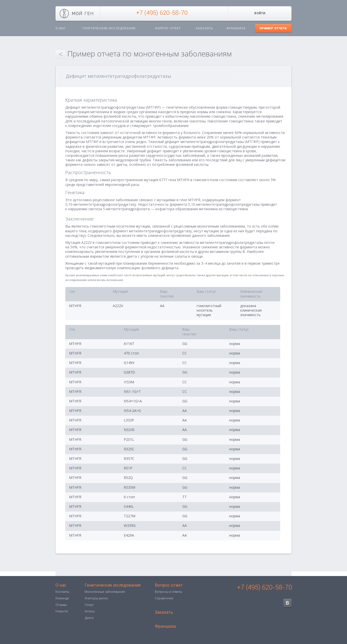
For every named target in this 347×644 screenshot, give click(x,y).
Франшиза (236, 28)
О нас (61, 28)
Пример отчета (273, 28)
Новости (62, 611)
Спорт (89, 605)
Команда (62, 598)
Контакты (62, 592)
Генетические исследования (109, 28)
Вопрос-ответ (168, 28)
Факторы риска (96, 598)
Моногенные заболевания (105, 592)
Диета (89, 618)
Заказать (204, 28)
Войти (260, 13)
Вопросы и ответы (168, 592)
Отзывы (61, 605)
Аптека (90, 611)
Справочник (164, 598)
